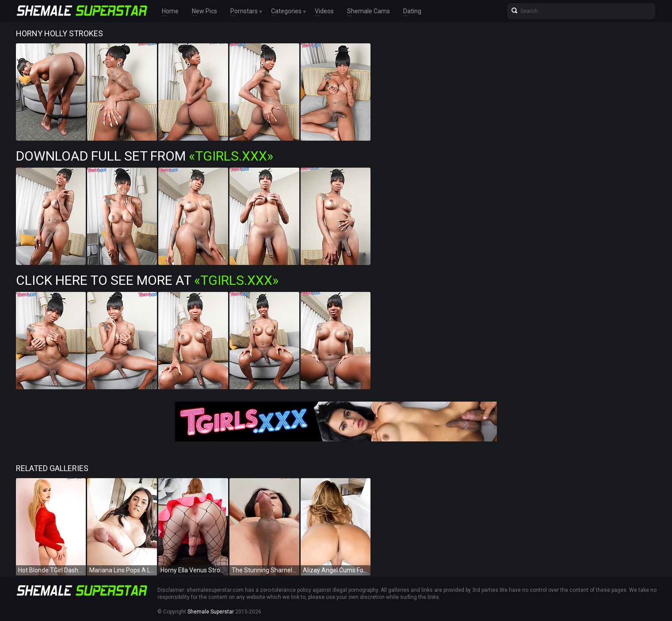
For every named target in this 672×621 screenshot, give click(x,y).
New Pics (204, 11)
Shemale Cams (368, 11)
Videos (324, 11)
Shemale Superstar (211, 612)
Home (170, 11)
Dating (412, 11)
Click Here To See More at (147, 280)
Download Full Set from (145, 156)
